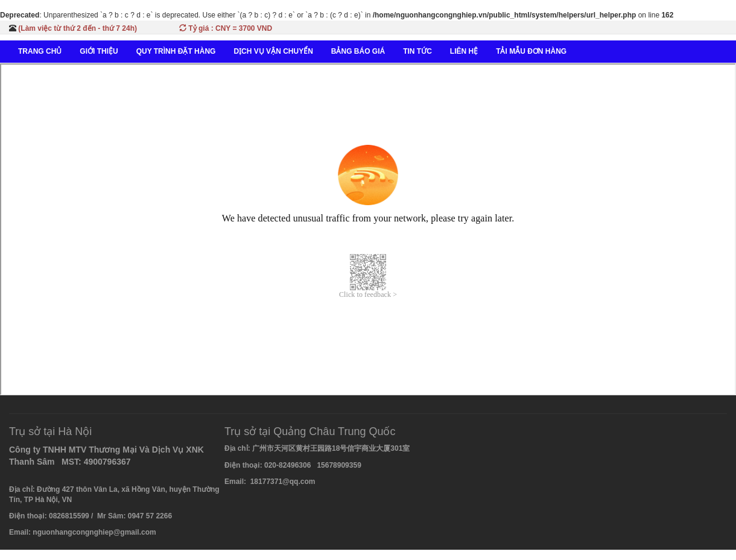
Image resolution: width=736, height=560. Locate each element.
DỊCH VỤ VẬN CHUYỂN (273, 51)
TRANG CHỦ (40, 51)
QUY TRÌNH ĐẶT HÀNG (176, 51)
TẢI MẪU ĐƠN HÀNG (531, 51)
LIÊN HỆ (464, 51)
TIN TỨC (417, 51)
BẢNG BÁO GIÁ (358, 51)
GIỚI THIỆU (99, 51)
